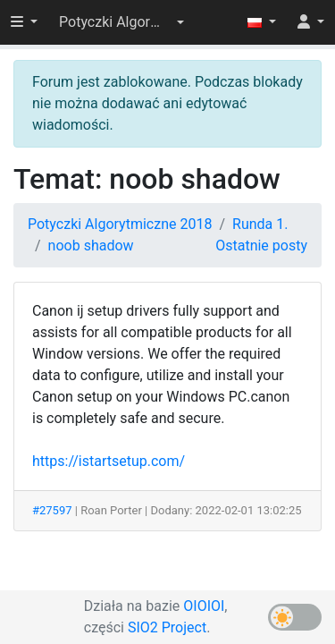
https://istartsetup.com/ (109, 461)
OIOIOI (204, 606)
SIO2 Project (167, 627)
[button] (121, 22)
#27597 (52, 510)
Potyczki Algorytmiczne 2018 (120, 224)
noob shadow (91, 246)
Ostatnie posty (261, 246)
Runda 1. (260, 224)
